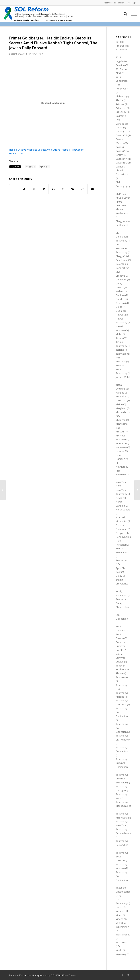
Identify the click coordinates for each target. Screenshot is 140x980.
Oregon (120, 533)
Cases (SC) (122, 163)
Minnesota (122, 424)
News (119, 498)
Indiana (120, 350)
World (119, 950)
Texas (119, 888)
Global (119, 307)
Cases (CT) (121, 131)
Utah (118, 907)
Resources (122, 560)
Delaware (121, 280)
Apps (119, 568)
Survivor (120, 642)
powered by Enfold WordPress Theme (57, 975)
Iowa (118, 365)
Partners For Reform (114, 3)
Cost (118, 572)
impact (119, 580)
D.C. (118, 654)
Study (119, 591)
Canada (120, 124)
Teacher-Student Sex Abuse (122, 669)
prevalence (122, 584)
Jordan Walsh (123, 377)
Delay (119, 284)
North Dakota (123, 510)
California (121, 116)
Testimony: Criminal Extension (122, 779)
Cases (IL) (121, 147)
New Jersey (122, 467)
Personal (121, 545)
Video (119, 915)
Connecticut (122, 268)
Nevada (120, 451)
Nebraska (121, 447)
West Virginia (123, 935)
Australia (121, 361)
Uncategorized (124, 892)
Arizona (120, 104)
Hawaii (119, 315)
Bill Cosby (121, 112)
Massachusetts (124, 412)
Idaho (119, 334)
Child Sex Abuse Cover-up (123, 198)
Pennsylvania (123, 537)
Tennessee (122, 677)
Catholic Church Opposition (122, 170)
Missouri (120, 432)
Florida (119, 299)
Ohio (118, 525)
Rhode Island (123, 607)
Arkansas (121, 108)
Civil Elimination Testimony (122, 237)
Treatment (121, 595)
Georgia (120, 303)
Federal (120, 291)
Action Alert (122, 89)
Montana (121, 443)
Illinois (119, 338)
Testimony (121, 685)
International (123, 354)
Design (120, 287)
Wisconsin (121, 942)
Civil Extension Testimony (121, 248)
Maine (119, 404)
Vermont (120, 911)
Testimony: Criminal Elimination (122, 763)
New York (36, 54)
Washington (122, 927)
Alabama (121, 96)
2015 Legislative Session (122, 61)
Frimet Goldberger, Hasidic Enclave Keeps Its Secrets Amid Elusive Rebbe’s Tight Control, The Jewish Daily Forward (53, 43)
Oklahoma (121, 529)
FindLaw (120, 295)
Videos (120, 919)
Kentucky (121, 396)
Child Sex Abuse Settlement (122, 209)
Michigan (121, 420)
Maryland (121, 408)
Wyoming (121, 954)
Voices (119, 923)
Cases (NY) (122, 159)
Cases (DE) (122, 135)
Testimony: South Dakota (122, 857)
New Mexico (122, 474)
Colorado (121, 264)
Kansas (120, 393)
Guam (119, 311)
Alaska (119, 100)
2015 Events (122, 49)
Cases (119, 127)
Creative (120, 276)
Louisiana (121, 400)
